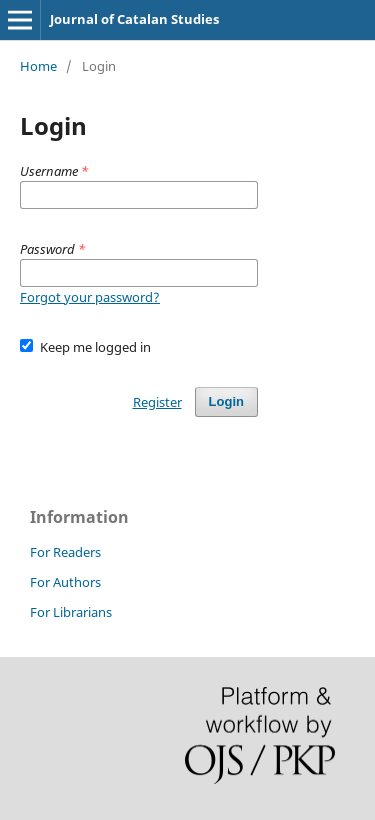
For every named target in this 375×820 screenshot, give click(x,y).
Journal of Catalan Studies (134, 19)
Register (157, 402)
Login (226, 401)
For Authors (65, 582)
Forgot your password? (90, 297)
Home (38, 66)
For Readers (65, 552)
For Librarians (71, 612)
